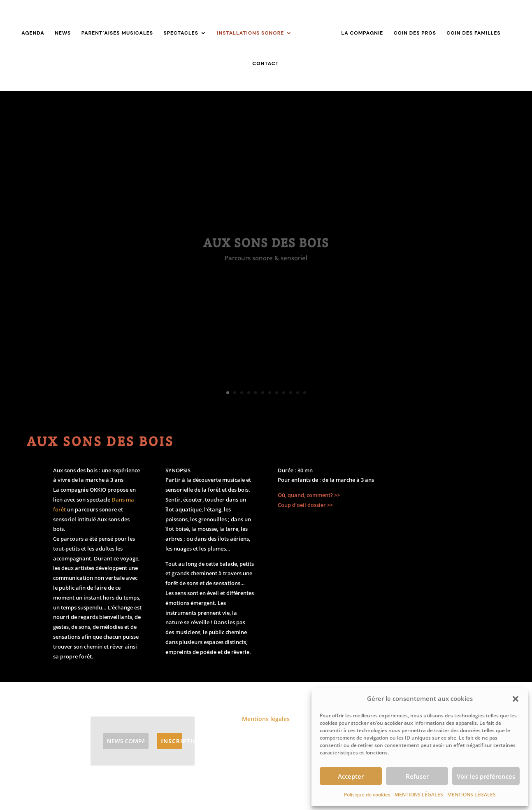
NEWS (63, 33)
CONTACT (265, 64)
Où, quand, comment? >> (309, 495)
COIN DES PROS (415, 33)
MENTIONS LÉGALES (419, 795)
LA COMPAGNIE (362, 33)
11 (298, 393)
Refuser (417, 776)
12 (305, 393)
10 (291, 393)
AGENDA (33, 33)
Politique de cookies (367, 795)
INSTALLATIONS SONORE (250, 33)
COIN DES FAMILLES (473, 33)
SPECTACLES (181, 33)
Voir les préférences (486, 776)
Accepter (351, 776)
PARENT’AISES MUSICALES (117, 33)
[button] (516, 699)
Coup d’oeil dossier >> (305, 505)
